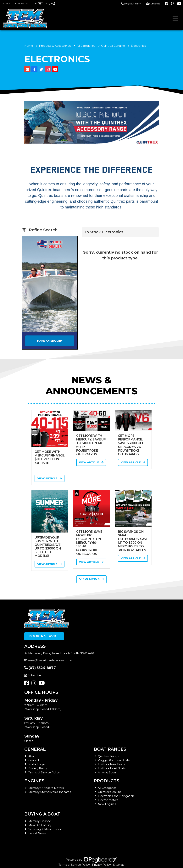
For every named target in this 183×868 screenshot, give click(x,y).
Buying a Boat (42, 814)
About (6, 3)
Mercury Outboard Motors (46, 788)
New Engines (107, 804)
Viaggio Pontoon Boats (114, 760)
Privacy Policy (38, 768)
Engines (34, 781)
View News (91, 579)
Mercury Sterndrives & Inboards (50, 792)
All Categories (86, 46)
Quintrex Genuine (113, 46)
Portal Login (37, 764)
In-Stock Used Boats (112, 768)
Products (107, 781)
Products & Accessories (55, 46)
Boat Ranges (110, 749)
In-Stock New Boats (111, 764)
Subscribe (33, 675)
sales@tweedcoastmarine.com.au (49, 660)
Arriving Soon (107, 772)
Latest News (37, 833)
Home (29, 46)
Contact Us (21, 3)
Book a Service (44, 636)
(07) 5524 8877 (131, 4)
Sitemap (119, 865)
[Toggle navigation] (175, 19)
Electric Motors (108, 800)
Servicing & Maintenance (45, 829)
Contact (34, 760)
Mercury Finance (40, 821)
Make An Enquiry (40, 825)
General (35, 749)
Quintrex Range (109, 756)
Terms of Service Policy (44, 772)
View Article (50, 478)
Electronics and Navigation (116, 796)
